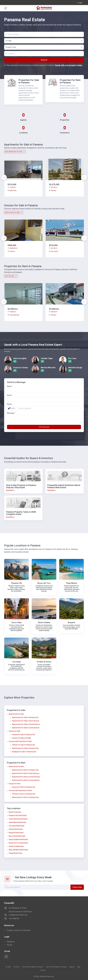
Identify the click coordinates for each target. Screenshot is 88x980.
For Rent (16, 967)
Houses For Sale (14, 731)
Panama (53, 190)
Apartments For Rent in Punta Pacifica (26, 777)
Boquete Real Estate (16, 833)
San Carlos (53, 251)
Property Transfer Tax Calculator (19, 930)
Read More (10, 490)
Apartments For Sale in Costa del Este (26, 728)
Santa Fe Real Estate (16, 846)
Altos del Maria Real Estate (18, 850)
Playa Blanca (72, 583)
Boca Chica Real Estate (17, 836)
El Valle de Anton (44, 662)
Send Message (44, 427)
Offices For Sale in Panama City (24, 745)
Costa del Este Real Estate (18, 819)
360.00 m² (53, 312)
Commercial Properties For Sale (20, 741)
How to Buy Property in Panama (33, 967)
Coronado (17, 662)
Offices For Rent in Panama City (24, 794)
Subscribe (77, 887)
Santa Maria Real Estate (17, 822)
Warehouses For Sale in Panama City (25, 748)
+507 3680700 (12, 919)
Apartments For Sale (16, 714)
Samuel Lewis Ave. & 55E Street (20, 912)
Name (10, 386)
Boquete (71, 622)
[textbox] (44, 47)
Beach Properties (15, 812)
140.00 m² (12, 312)
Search (44, 60)
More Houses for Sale (14, 212)
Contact (43, 970)
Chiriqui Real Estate (16, 829)
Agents (72, 967)
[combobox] (44, 41)
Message (11, 413)
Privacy (8, 945)
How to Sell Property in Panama (56, 967)
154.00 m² (12, 187)
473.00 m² (53, 187)
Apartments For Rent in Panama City (25, 770)
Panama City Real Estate (18, 815)
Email (10, 395)
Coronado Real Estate (17, 826)
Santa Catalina (44, 622)
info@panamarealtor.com (16, 915)
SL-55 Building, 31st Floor (15, 908)
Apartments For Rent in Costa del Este (26, 780)
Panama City (16, 583)
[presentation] (4, 177)
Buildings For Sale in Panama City (24, 752)
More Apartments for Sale (15, 152)
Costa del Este (13, 315)
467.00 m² (53, 248)
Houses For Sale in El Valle (21, 738)
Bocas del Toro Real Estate (18, 843)
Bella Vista (12, 190)
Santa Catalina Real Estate (18, 839)
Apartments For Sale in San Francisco (26, 721)
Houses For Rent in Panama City (24, 787)
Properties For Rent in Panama (70, 81)
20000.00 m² (13, 248)
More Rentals (11, 276)
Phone (9, 404)
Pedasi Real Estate (15, 853)
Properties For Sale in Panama (29, 81)
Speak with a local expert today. (69, 65)
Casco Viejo (16, 622)
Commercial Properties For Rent (20, 790)
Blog (79, 967)
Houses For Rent (15, 784)
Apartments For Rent (16, 767)
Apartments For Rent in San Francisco (26, 773)
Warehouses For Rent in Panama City (25, 797)
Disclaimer (9, 942)
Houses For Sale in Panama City (24, 735)
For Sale (8, 967)
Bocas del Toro (44, 583)
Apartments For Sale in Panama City (25, 717)
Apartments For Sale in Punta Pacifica (26, 724)
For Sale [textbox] (9, 41)
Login (79, 3)
